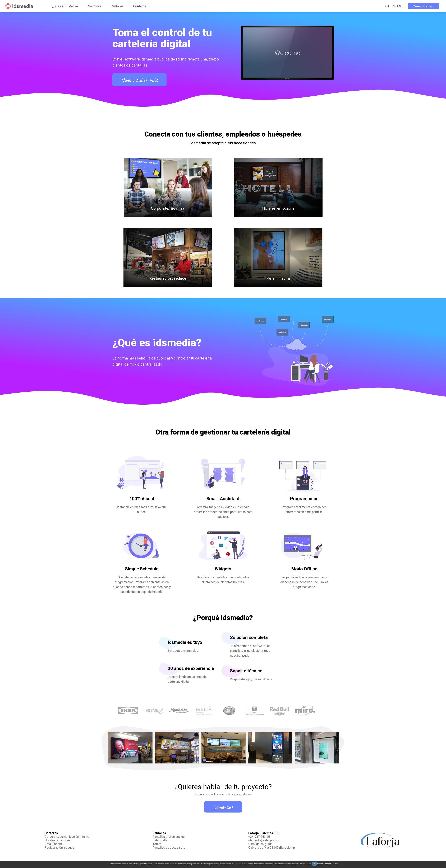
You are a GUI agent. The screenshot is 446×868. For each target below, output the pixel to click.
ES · (394, 6)
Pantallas (117, 6)
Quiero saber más (424, 6)
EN (399, 6)
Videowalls (160, 840)
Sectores (95, 6)
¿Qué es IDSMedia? (65, 6)
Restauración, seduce (59, 848)
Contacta (140, 6)
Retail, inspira (54, 844)
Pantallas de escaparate (169, 848)
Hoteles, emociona (58, 840)
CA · (388, 6)
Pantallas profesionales (169, 837)
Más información (324, 864)
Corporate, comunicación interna (67, 837)
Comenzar (223, 807)
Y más (335, 864)
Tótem (157, 844)
